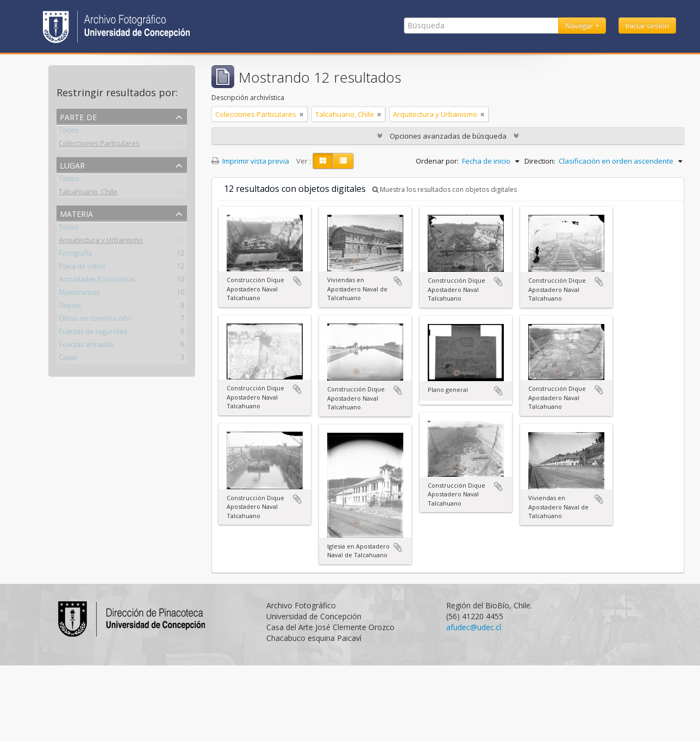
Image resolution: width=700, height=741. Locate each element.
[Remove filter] (302, 114)
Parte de (78, 116)
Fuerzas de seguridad (93, 333)
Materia (76, 213)
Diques (70, 307)
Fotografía (75, 255)
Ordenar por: (437, 161)
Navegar (580, 26)
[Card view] (323, 161)
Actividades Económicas (97, 281)
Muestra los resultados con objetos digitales (445, 189)
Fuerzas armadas (86, 346)
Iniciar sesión (647, 26)
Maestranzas (79, 294)
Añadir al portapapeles (297, 281)
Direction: (540, 161)
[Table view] (343, 161)
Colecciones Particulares (99, 145)
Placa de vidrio (82, 268)
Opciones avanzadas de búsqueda (448, 136)
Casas (68, 359)
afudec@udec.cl (474, 627)
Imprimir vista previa (250, 161)
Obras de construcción (95, 320)
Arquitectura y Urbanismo (101, 242)
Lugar (72, 164)
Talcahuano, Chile (88, 194)
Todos (69, 132)
